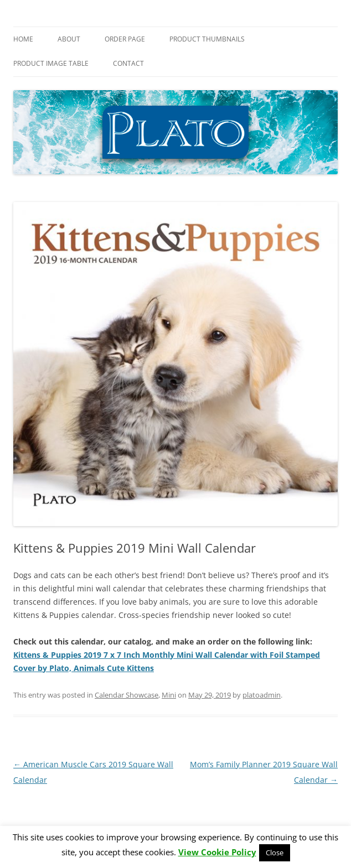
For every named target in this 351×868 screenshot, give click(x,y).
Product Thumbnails (207, 39)
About (69, 39)
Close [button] (275, 853)
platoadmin (262, 695)
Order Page (125, 39)
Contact (128, 63)
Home (23, 39)
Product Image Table (51, 63)
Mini (169, 695)
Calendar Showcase (127, 695)
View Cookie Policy (217, 852)
